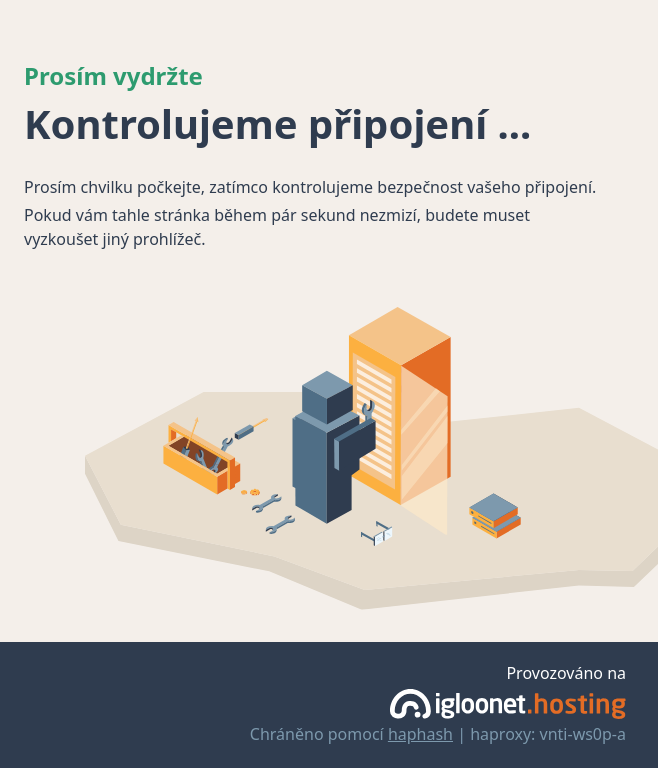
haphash (420, 734)
